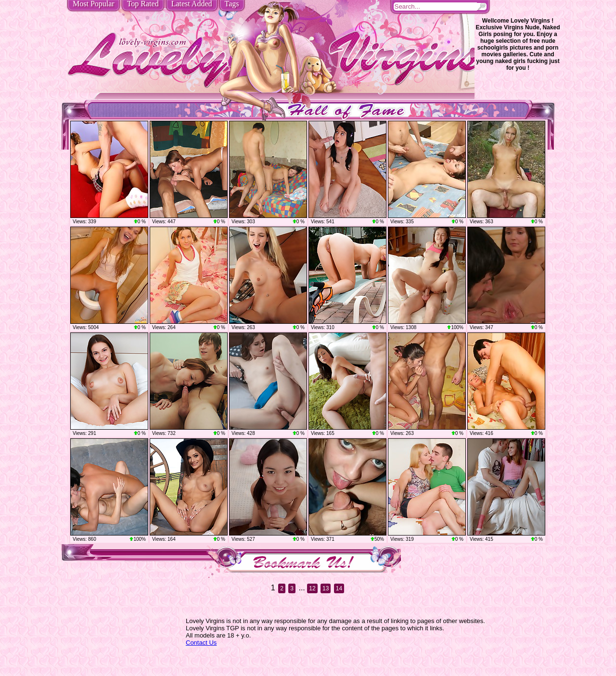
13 (326, 588)
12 (312, 588)
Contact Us (201, 643)
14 (339, 588)
